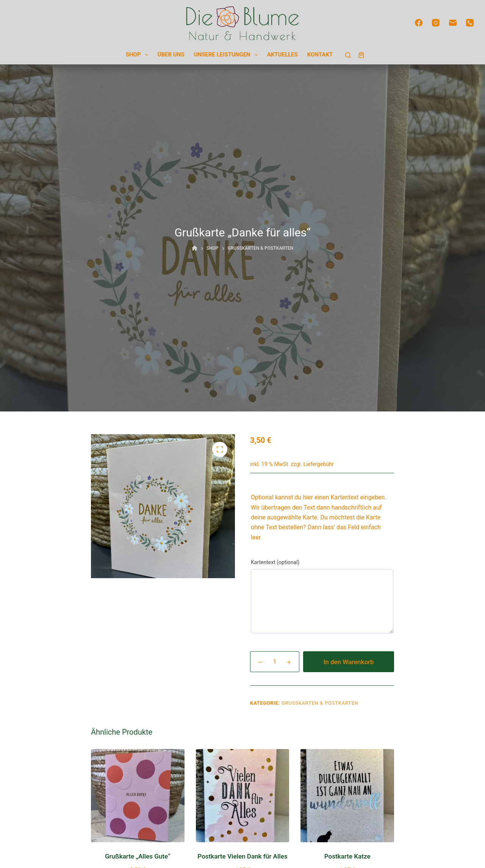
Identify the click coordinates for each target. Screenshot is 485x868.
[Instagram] (436, 23)
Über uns (171, 55)
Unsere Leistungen (227, 55)
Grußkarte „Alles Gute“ (138, 856)
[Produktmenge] (275, 662)
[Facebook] (419, 23)
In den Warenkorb (348, 662)
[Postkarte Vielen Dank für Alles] (243, 796)
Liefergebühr (319, 464)
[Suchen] (348, 55)
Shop (138, 55)
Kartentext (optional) (275, 562)
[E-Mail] (453, 23)
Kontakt (320, 55)
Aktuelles (282, 55)
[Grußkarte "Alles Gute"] (138, 796)
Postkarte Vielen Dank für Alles (242, 856)
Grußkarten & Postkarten (320, 703)
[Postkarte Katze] (347, 796)
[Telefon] (470, 23)
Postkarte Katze (347, 856)
